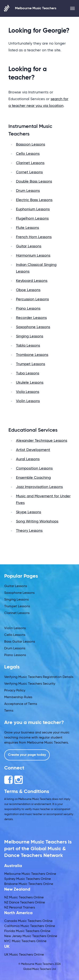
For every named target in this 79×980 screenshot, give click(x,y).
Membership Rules (18, 697)
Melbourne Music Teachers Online (30, 874)
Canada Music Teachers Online (28, 921)
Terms (9, 711)
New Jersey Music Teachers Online (31, 936)
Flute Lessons (27, 228)
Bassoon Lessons (31, 145)
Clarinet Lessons (30, 163)
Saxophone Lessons (33, 327)
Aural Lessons (28, 459)
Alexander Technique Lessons (42, 441)
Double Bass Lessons (34, 182)
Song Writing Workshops (37, 521)
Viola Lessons (28, 392)
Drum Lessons (28, 191)
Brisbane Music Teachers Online (29, 884)
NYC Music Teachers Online (25, 941)
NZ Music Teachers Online (24, 898)
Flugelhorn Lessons (32, 219)
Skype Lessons (29, 512)
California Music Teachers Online (30, 926)
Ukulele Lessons (30, 383)
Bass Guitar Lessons (20, 642)
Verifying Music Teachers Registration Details (39, 677)
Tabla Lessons (28, 346)
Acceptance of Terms (21, 704)
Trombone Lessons (32, 355)
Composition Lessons (34, 468)
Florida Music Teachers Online (27, 931)
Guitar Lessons (29, 246)
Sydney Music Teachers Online (27, 879)
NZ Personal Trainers (20, 908)
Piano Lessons (28, 309)
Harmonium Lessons (33, 256)
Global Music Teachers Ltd (39, 969)
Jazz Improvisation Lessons (39, 487)
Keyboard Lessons (32, 281)
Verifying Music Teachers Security (30, 684)
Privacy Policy (15, 691)
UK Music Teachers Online (24, 955)
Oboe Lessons (28, 290)
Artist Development (33, 450)
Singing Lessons (30, 336)
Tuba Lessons (28, 373)
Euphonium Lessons (33, 209)
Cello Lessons (28, 154)
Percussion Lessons (32, 299)
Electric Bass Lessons (34, 200)
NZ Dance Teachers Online (25, 903)
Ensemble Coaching (33, 478)
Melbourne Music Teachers (30, 8)
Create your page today (27, 755)
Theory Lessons (29, 531)
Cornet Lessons (29, 172)
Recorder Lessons (31, 318)
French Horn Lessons (34, 237)
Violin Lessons (28, 401)
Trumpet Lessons (31, 364)
